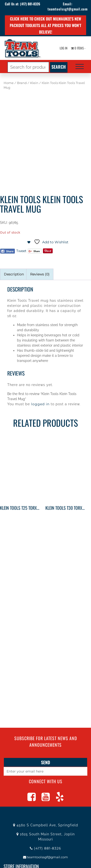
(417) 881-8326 (30, 4)
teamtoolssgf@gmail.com (68, 9)
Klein (34, 83)
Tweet (21, 251)
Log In (64, 48)
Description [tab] (14, 274)
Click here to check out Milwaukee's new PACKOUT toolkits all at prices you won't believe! (45, 25)
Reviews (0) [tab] (40, 274)
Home (9, 83)
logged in (40, 404)
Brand (22, 83)
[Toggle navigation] (80, 66)
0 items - (78, 48)
